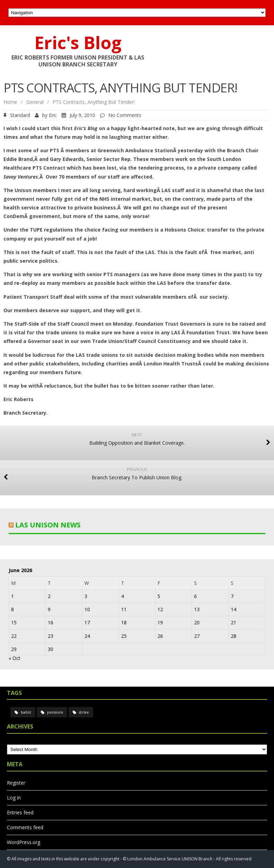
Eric (53, 115)
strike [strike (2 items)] (84, 712)
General (35, 102)
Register (16, 783)
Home (10, 102)
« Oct (15, 658)
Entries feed (20, 812)
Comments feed (25, 827)
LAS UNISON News (48, 525)
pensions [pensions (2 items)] (55, 712)
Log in (14, 798)
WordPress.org (24, 842)
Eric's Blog (78, 43)
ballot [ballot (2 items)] (26, 712)
